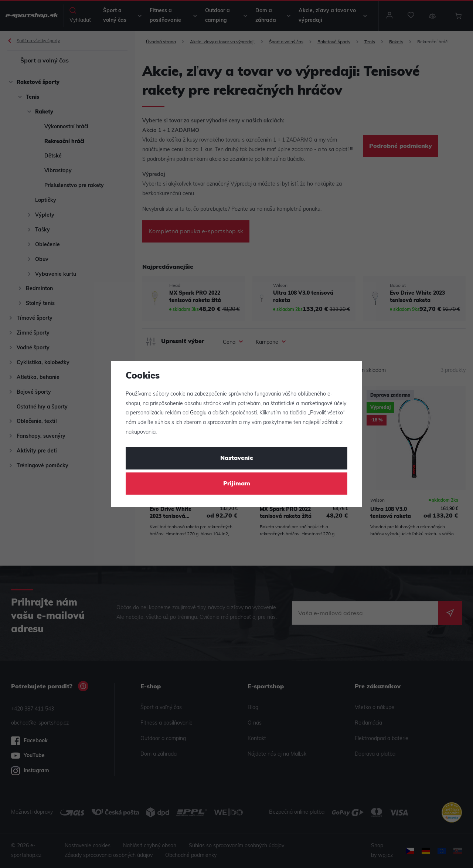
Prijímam (237, 484)
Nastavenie (237, 458)
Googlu (198, 413)
